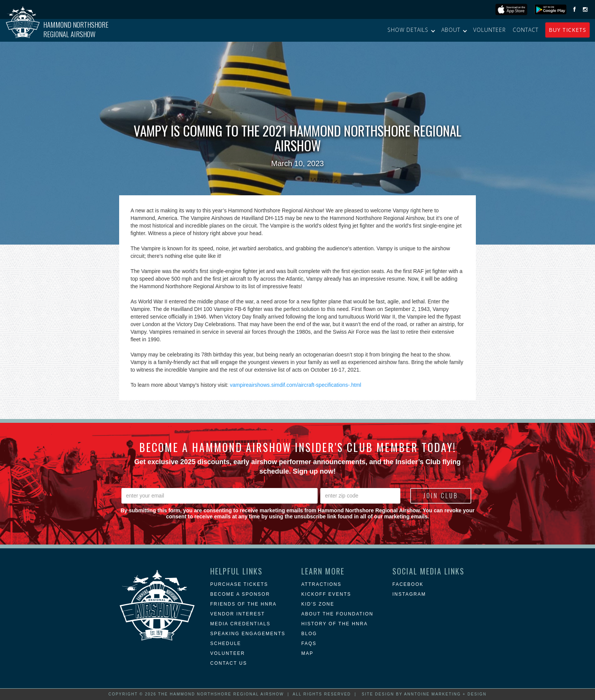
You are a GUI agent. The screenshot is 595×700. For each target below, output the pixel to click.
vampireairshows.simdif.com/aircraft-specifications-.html (296, 385)
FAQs (309, 643)
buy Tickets (567, 30)
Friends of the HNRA (243, 604)
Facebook (408, 584)
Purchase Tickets (239, 584)
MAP (307, 653)
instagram (409, 594)
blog (309, 634)
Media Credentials (240, 624)
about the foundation (337, 614)
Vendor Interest (238, 614)
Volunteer (490, 30)
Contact (526, 30)
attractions (321, 584)
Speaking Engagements (248, 634)
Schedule (226, 643)
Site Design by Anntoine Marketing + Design (424, 694)
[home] (57, 30)
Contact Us (229, 663)
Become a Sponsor (240, 594)
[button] (411, 30)
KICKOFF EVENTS (326, 594)
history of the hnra (334, 624)
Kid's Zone (318, 604)
